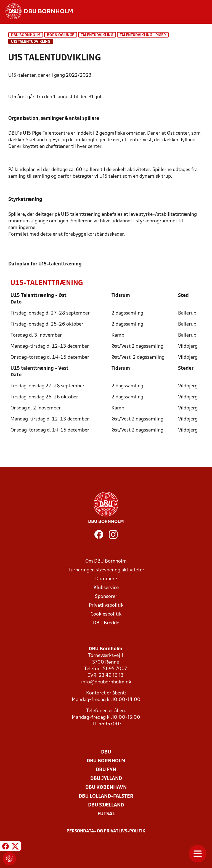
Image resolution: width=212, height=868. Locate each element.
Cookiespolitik (106, 614)
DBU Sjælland (106, 805)
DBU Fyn (106, 770)
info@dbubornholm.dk (106, 682)
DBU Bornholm (26, 35)
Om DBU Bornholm (106, 561)
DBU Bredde (106, 623)
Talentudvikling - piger (143, 35)
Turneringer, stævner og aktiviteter (106, 570)
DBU (106, 752)
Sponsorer (106, 597)
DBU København (106, 788)
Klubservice (106, 588)
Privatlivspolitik (106, 605)
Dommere (106, 579)
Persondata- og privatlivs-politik (106, 831)
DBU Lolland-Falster (106, 796)
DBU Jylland (106, 779)
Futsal (106, 814)
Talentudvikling (97, 35)
